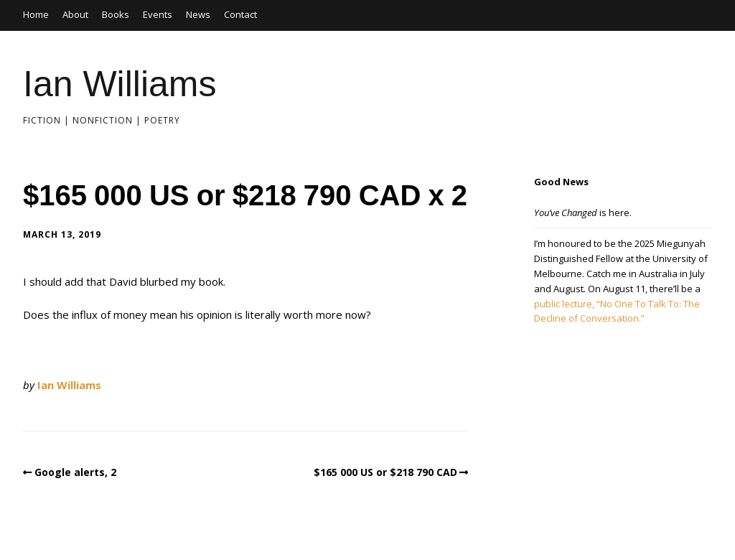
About (75, 14)
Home (36, 14)
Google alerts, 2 (75, 472)
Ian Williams (120, 84)
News (198, 14)
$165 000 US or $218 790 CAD (385, 472)
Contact (240, 14)
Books (116, 14)
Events (158, 14)
